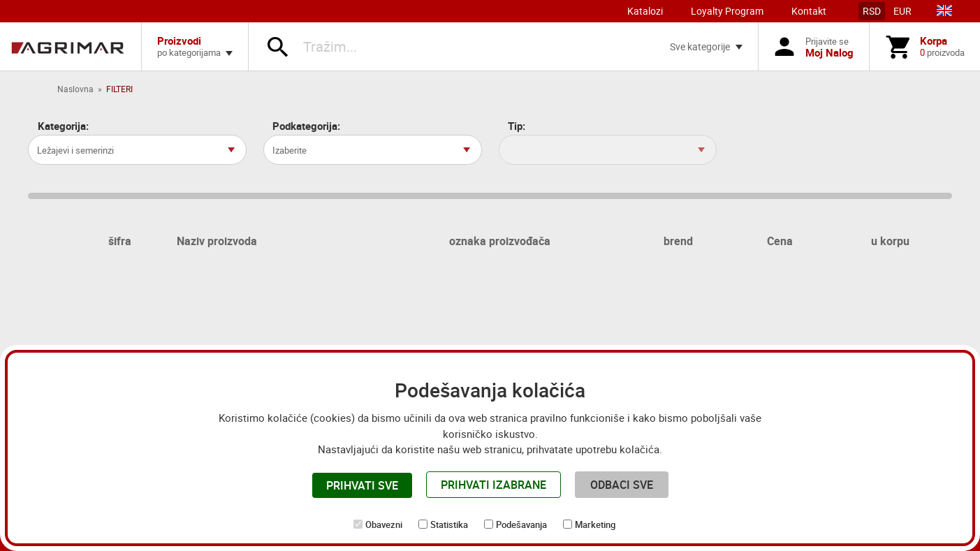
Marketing (595, 524)
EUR (902, 11)
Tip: (517, 126)
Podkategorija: (306, 126)
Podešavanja (521, 524)
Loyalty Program (727, 11)
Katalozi (645, 11)
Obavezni (384, 524)
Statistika (449, 524)
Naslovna (75, 89)
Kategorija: (63, 126)
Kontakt (809, 11)
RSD (872, 11)
